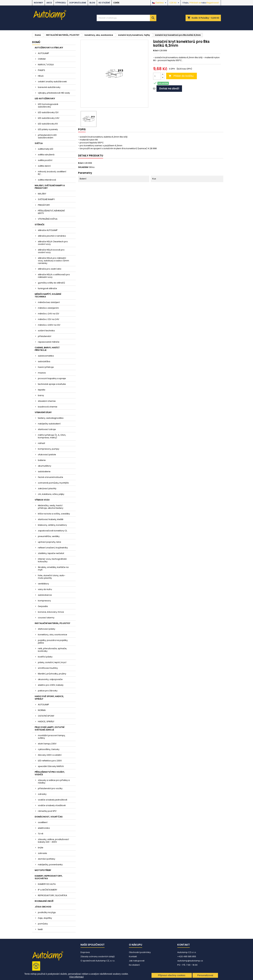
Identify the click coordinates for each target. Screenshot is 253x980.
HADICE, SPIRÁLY (46, 722)
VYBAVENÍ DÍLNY (43, 412)
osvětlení (43, 822)
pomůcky (43, 924)
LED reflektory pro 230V (50, 761)
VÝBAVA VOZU (42, 500)
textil (40, 929)
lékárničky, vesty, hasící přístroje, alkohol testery (51, 507)
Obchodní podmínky (140, 952)
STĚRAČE (40, 225)
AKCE (49, 3)
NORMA (42, 710)
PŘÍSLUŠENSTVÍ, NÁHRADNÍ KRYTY (51, 212)
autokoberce (45, 595)
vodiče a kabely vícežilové (52, 805)
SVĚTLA (39, 143)
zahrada (42, 853)
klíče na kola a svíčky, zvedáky (54, 514)
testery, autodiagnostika (51, 418)
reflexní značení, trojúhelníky (53, 548)
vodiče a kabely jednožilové (53, 800)
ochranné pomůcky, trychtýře (53, 483)
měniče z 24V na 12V (49, 314)
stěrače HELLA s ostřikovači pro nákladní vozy (54, 276)
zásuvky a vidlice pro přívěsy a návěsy (54, 781)
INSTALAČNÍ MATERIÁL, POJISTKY (52, 623)
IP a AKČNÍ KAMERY (48, 890)
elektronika (44, 828)
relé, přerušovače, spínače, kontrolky (52, 650)
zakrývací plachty (47, 488)
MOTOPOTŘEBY (43, 870)
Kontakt (133, 956)
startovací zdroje (47, 429)
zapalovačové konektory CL (53, 531)
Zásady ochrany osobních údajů (98, 956)
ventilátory (43, 584)
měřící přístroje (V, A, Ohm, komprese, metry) (52, 436)
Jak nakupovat (137, 961)
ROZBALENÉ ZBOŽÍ (44, 901)
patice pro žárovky (48, 691)
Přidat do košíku (181, 76)
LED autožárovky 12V (48, 112)
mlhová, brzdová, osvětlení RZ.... (52, 173)
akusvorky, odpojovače (50, 679)
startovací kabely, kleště (51, 519)
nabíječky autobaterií (49, 424)
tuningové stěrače (47, 288)
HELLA (41, 76)
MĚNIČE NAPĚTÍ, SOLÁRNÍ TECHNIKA (48, 295)
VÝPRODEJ (61, 3)
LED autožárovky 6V (48, 124)
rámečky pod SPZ (47, 811)
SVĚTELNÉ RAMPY (46, 199)
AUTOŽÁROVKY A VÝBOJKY (49, 48)
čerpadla (43, 606)
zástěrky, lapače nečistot (51, 553)
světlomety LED (46, 149)
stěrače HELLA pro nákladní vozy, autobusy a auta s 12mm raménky (53, 261)
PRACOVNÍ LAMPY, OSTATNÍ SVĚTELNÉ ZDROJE (50, 728)
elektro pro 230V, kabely (51, 685)
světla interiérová (47, 180)
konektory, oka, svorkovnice (53, 635)
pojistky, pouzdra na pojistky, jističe (53, 642)
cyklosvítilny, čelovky (49, 749)
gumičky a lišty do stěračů (51, 283)
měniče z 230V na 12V (49, 325)
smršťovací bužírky (48, 668)
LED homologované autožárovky (48, 105)
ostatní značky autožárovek (52, 82)
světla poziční (45, 160)
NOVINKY (38, 3)
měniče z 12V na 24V (49, 319)
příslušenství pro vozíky (50, 788)
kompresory (44, 601)
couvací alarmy (46, 618)
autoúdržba (44, 361)
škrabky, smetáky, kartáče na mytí (53, 568)
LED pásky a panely (48, 129)
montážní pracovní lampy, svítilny (52, 737)
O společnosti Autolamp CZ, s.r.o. (98, 961)
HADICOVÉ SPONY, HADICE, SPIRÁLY (49, 698)
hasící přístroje (46, 367)
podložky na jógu (47, 912)
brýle (41, 848)
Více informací (76, 977)
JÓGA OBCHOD (43, 907)
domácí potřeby (47, 859)
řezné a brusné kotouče (51, 477)
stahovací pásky (47, 629)
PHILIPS (41, 70)
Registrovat (213, 3)
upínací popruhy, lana (49, 542)
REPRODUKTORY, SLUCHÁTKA (53, 895)
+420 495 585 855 (187, 956)
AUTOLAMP (43, 53)
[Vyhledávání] (126, 18)
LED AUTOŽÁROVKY (45, 99)
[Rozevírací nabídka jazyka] (160, 3)
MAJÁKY (42, 194)
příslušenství (45, 336)
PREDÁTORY (44, 205)
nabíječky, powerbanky (50, 865)
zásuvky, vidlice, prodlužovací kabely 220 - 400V (53, 841)
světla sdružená (46, 155)
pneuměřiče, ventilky (49, 536)
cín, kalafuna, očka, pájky (51, 494)
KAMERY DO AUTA (47, 884)
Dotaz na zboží (169, 88)
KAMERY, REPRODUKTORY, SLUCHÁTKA (49, 877)
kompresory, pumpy (49, 449)
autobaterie (44, 471)
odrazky (42, 794)
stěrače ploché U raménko (52, 236)
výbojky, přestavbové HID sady (54, 93)
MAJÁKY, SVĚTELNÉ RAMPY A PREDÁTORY (50, 187)
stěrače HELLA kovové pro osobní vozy (51, 251)
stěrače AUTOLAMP (48, 230)
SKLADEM (83, 167)
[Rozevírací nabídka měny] (175, 3)
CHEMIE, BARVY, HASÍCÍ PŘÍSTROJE (47, 349)
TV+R (41, 834)
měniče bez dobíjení (49, 302)
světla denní (44, 166)
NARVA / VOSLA (46, 65)
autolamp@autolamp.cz (190, 961)
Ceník (116, 3)
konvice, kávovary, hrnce (51, 612)
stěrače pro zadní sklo (50, 269)
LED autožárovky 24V (49, 118)
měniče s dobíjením (48, 308)
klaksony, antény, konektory (52, 525)
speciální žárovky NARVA (51, 766)
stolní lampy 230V (47, 744)
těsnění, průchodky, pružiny (52, 674)
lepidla (42, 390)
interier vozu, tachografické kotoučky (52, 560)
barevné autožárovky (49, 87)
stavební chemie (47, 401)
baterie (42, 460)
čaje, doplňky (45, 918)
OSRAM (42, 59)
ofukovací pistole (47, 455)
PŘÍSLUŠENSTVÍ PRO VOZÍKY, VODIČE (50, 773)
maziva (42, 373)
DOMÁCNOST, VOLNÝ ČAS (49, 817)
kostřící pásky (45, 657)
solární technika (46, 331)
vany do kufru (45, 589)
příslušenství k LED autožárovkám (47, 136)
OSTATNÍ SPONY (46, 716)
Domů (36, 42)
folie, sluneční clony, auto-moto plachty (52, 577)
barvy (41, 395)
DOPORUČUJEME (78, 3)
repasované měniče (49, 342)
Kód (155, 51)
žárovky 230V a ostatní (50, 755)
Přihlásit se (195, 3)
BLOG (92, 3)
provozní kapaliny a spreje (52, 378)
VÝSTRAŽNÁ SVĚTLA (48, 219)
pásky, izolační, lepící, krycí (52, 662)
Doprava (85, 952)
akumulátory (45, 466)
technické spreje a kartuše (52, 384)
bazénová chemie (48, 407)
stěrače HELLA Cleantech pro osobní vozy (53, 243)
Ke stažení (104, 3)
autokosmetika (46, 356)
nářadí (41, 443)
